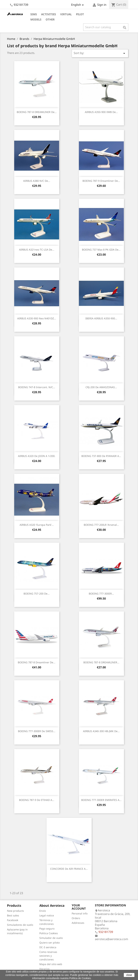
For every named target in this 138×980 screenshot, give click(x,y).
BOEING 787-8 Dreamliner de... (37, 662)
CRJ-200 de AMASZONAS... (101, 387)
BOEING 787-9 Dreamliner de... (101, 181)
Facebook (13, 920)
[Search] (106, 27)
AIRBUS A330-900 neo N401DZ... (37, 318)
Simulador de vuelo (51, 938)
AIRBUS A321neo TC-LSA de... (37, 250)
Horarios (44, 969)
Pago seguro (47, 929)
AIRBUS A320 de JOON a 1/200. (37, 456)
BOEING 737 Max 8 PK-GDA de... (101, 250)
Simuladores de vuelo (20, 925)
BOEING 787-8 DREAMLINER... (101, 662)
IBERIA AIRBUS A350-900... (101, 318)
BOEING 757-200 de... (37, 594)
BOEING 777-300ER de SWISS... (37, 731)
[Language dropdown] (78, 5)
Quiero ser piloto (50, 943)
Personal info (80, 913)
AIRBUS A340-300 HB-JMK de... (101, 731)
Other (50, 19)
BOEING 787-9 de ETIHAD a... (37, 800)
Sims (34, 14)
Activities (49, 14)
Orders (76, 918)
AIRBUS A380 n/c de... (37, 181)
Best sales (13, 915)
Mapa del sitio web (51, 964)
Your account (79, 907)
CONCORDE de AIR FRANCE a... (69, 869)
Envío (43, 911)
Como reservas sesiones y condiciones (48, 956)
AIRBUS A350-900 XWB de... (101, 112)
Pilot (80, 14)
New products (15, 911)
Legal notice (47, 915)
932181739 (21, 5)
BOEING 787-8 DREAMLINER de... (37, 112)
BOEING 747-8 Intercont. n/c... (37, 387)
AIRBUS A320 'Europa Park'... (37, 525)
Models (36, 19)
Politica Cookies (49, 933)
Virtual (66, 14)
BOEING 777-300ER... (101, 594)
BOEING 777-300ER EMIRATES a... (101, 800)
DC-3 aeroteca (48, 947)
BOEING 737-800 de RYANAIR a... (101, 456)
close (129, 975)
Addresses (78, 923)
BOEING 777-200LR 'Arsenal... (101, 525)
